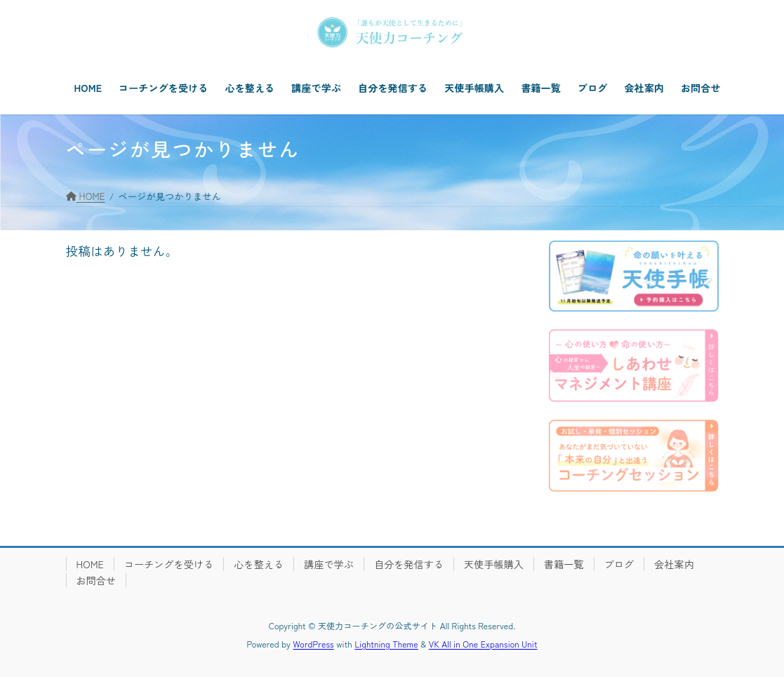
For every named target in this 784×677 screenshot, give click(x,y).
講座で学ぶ (329, 564)
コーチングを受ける (169, 564)
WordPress (314, 644)
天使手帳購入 (494, 564)
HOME (90, 564)
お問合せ (97, 580)
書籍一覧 (564, 564)
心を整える (259, 564)
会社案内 (674, 564)
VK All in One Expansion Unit (483, 644)
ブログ (619, 564)
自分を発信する (409, 564)
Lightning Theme (386, 644)
